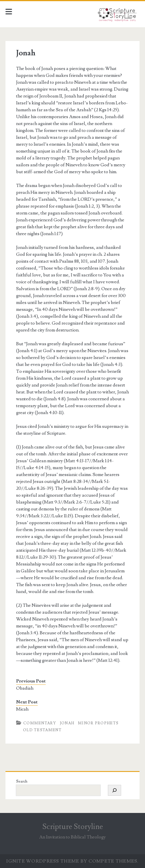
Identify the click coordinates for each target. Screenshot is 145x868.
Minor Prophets (98, 723)
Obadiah (25, 688)
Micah (22, 709)
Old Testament (42, 730)
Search (22, 781)
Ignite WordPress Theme (43, 861)
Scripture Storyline (73, 827)
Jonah (67, 723)
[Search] (115, 790)
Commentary (40, 723)
